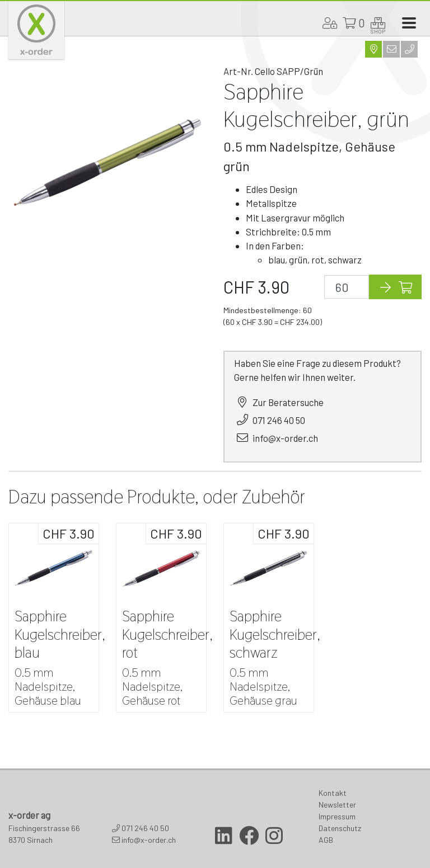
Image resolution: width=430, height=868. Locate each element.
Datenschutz (340, 828)
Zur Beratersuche (288, 402)
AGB (326, 840)
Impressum (337, 816)
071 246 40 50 (279, 420)
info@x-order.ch (285, 438)
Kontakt (333, 793)
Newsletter (337, 805)
